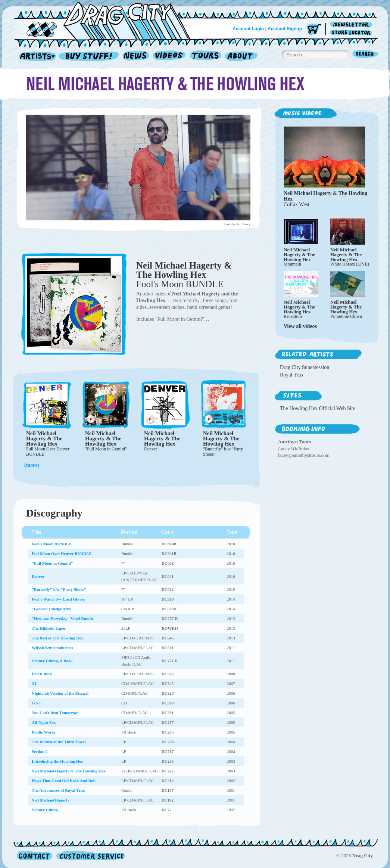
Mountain (292, 264)
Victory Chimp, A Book (52, 661)
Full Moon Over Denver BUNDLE (62, 554)
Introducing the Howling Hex (57, 761)
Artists (35, 57)
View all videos (300, 326)
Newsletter (352, 25)
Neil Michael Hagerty (51, 800)
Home (107, 20)
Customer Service (90, 855)
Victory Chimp (45, 810)
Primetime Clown (346, 316)
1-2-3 (36, 703)
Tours (206, 57)
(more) (32, 465)
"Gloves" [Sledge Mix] (52, 609)
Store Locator (352, 33)
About (241, 57)
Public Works (44, 732)
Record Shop (90, 57)
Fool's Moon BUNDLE (180, 284)
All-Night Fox (44, 722)
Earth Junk (42, 674)
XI (34, 683)
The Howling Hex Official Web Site (318, 408)
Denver (151, 449)
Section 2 (40, 751)
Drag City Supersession (305, 367)
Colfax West (297, 204)
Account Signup (285, 29)
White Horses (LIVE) (350, 264)
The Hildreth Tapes (49, 628)
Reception (293, 316)
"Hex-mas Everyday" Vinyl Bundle (63, 619)
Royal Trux (292, 375)
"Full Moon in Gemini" (106, 449)
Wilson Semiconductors (52, 648)
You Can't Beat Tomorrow (55, 713)
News (136, 57)
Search (365, 55)
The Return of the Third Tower (59, 742)
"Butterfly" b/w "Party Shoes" (59, 589)
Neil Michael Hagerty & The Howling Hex (184, 270)
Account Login (248, 29)
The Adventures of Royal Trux (58, 790)
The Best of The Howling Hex (57, 638)
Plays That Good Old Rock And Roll (64, 781)
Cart (314, 30)
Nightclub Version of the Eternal (60, 693)
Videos (170, 57)
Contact (35, 855)
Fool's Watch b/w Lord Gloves (58, 599)
